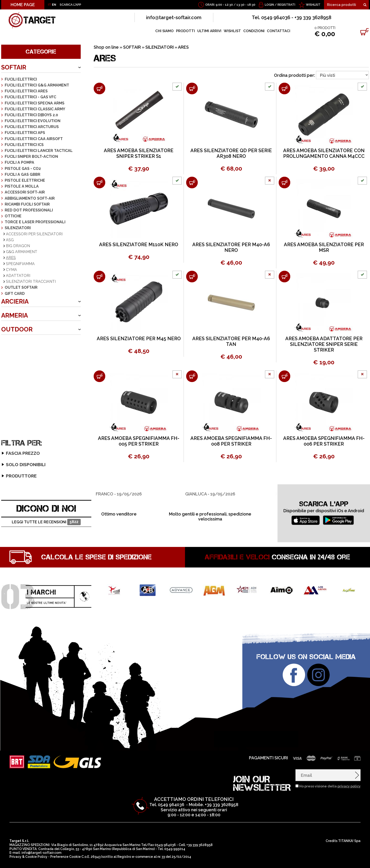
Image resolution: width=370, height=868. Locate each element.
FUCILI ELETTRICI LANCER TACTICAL (39, 151)
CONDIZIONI (254, 31)
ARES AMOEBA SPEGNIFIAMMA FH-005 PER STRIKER (139, 441)
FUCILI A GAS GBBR (23, 174)
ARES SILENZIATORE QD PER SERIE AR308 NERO (231, 153)
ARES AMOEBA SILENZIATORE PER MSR (324, 247)
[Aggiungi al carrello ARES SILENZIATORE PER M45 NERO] (99, 277)
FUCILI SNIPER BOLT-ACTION (31, 157)
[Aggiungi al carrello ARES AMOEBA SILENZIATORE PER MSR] (284, 183)
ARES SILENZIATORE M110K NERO (139, 245)
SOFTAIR (14, 67)
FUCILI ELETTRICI (21, 79)
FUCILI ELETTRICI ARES (26, 91)
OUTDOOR (17, 329)
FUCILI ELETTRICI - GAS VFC (30, 97)
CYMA (11, 270)
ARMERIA (15, 315)
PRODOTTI (185, 31)
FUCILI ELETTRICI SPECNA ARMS (35, 103)
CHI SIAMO (164, 31)
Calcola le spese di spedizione (97, 541)
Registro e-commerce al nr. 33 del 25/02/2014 (154, 840)
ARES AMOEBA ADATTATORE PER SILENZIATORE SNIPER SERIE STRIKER (324, 344)
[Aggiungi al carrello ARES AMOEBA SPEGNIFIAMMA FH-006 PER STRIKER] (284, 376)
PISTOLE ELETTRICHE (25, 180)
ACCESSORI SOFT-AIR (25, 192)
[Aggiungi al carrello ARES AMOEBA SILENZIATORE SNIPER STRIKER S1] (99, 88)
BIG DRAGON (18, 246)
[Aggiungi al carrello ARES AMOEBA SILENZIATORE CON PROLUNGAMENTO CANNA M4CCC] (284, 88)
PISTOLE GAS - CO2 (23, 169)
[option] (139, 484)
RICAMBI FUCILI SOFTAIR (27, 204)
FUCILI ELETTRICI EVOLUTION (33, 121)
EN (54, 5)
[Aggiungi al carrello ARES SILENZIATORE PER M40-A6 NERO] (192, 183)
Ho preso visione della (330, 770)
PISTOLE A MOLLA (22, 186)
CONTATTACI (279, 31)
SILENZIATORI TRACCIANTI (31, 281)
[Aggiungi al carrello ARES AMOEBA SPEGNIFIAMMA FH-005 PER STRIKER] (99, 376)
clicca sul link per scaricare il (86, 861)
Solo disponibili (18, 395)
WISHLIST (313, 5)
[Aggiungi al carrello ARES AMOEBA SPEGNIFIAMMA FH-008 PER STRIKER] (192, 376)
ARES (11, 258)
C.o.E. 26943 (91, 840)
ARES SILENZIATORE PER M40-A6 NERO (231, 247)
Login (269, 5)
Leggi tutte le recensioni (46, 506)
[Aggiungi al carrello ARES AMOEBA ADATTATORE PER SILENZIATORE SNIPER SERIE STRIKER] (284, 277)
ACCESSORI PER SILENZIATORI (34, 234)
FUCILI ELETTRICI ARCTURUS (32, 127)
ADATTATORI (18, 276)
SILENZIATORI (18, 228)
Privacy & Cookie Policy (28, 840)
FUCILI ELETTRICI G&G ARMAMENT (37, 85)
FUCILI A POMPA (19, 162)
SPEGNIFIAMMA (20, 264)
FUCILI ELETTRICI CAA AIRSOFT (34, 139)
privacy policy (349, 770)
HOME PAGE (23, 5)
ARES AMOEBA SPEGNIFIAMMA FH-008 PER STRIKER (231, 441)
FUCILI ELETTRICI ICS (24, 145)
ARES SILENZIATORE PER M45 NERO (139, 339)
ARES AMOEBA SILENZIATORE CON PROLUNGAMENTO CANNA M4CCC (324, 153)
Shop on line (106, 47)
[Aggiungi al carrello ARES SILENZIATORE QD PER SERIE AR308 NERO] (192, 88)
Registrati (286, 5)
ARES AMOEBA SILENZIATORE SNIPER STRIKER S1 (139, 153)
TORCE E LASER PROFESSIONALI (35, 222)
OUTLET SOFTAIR (21, 287)
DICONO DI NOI (46, 492)
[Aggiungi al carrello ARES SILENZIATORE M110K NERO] (99, 183)
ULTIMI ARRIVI (209, 31)
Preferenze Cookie (65, 840)
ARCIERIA (15, 301)
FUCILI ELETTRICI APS (25, 133)
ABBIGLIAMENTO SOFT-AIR (30, 198)
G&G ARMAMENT (22, 252)
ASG (10, 240)
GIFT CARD (15, 294)
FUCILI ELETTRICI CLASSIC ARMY (35, 109)
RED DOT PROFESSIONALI (29, 210)
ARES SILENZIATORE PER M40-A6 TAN (231, 341)
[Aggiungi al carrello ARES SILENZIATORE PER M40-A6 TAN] (192, 277)
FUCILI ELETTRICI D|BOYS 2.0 (31, 115)
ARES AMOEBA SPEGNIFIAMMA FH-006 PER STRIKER (324, 441)
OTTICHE (13, 216)
